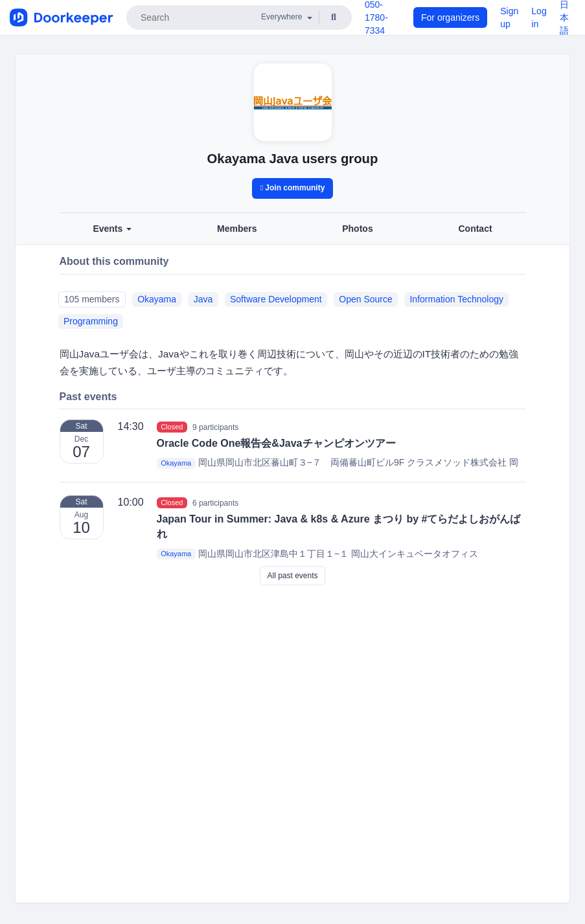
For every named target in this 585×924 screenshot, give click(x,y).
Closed (172, 427)
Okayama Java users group (293, 159)
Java (203, 299)
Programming (91, 321)
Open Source (366, 299)
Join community (293, 188)
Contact (475, 229)
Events (112, 229)
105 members (92, 299)
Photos (357, 229)
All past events (292, 576)
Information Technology (456, 299)
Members (237, 229)
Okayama (157, 299)
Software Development (276, 299)
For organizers (450, 17)
